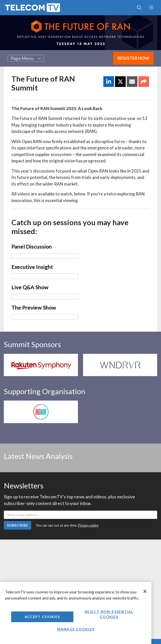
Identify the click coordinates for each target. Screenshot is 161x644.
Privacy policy (88, 525)
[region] (76, 613)
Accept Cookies (42, 617)
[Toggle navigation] (151, 8)
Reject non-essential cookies (109, 614)
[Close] (145, 591)
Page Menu (26, 58)
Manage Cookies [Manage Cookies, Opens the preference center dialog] (76, 629)
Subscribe (18, 525)
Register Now (133, 58)
